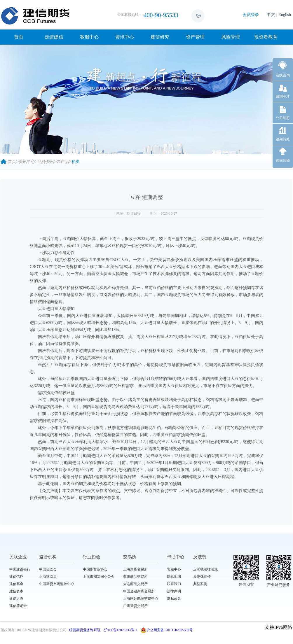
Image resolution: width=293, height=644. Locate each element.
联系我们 (174, 584)
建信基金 (16, 584)
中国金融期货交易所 (139, 591)
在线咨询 (283, 75)
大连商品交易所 (135, 584)
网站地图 (174, 577)
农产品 (63, 162)
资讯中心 (125, 37)
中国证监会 (48, 569)
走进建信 (54, 37)
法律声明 (174, 591)
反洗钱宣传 (202, 577)
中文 (271, 15)
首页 (19, 37)
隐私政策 (174, 598)
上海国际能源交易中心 (141, 598)
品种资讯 (46, 162)
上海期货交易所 (135, 569)
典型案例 (200, 584)
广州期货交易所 (135, 606)
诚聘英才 (283, 97)
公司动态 (283, 118)
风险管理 (231, 37)
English (285, 15)
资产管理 (195, 37)
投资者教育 (266, 37)
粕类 (76, 162)
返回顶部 (283, 160)
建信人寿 (16, 598)
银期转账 (283, 139)
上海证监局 (48, 577)
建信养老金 (18, 606)
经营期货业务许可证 (85, 630)
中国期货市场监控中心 (57, 584)
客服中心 (89, 37)
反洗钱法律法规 (205, 569)
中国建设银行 (20, 569)
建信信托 (16, 577)
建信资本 (16, 591)
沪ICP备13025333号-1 (121, 630)
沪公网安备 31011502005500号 (167, 630)
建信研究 (160, 37)
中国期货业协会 (95, 569)
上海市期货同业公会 (99, 577)
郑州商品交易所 (135, 577)
